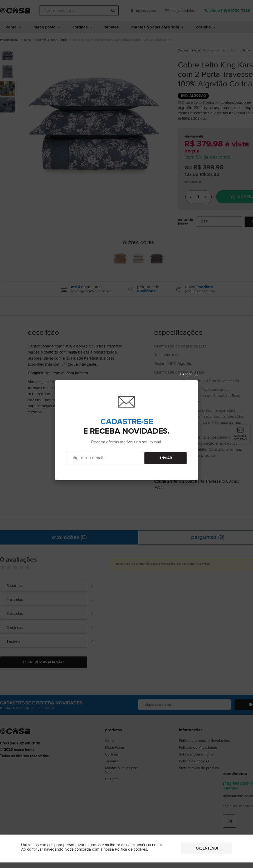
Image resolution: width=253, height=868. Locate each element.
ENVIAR (166, 458)
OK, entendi (207, 849)
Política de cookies (131, 849)
